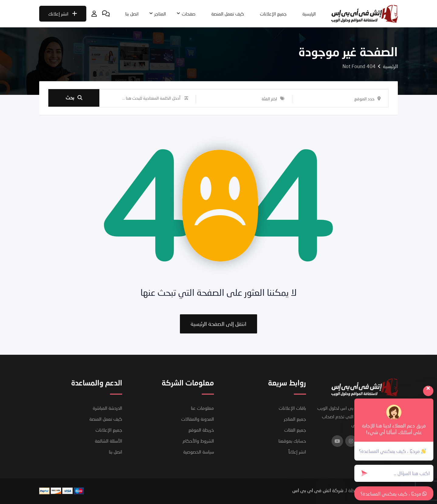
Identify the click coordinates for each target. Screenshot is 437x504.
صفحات (189, 14)
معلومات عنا (202, 408)
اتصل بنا (132, 14)
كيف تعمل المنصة (228, 14)
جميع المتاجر (295, 419)
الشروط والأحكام (198, 441)
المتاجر (160, 14)
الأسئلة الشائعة (108, 441)
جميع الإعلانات (273, 14)
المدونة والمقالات (198, 419)
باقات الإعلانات (292, 408)
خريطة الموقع (201, 430)
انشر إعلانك (63, 14)
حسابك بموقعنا (292, 441)
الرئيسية (309, 14)
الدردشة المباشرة (107, 408)
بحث (74, 98)
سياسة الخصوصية (199, 452)
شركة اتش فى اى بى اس (318, 490)
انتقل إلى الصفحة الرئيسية (218, 324)
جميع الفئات (295, 430)
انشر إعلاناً (297, 452)
